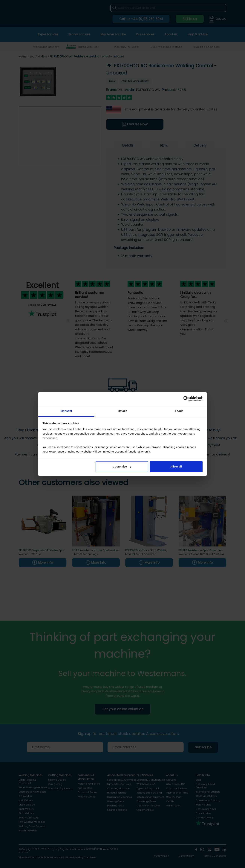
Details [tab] (122, 411)
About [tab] (179, 411)
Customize (122, 466)
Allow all (176, 466)
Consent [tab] (66, 411)
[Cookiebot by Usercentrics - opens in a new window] (186, 399)
